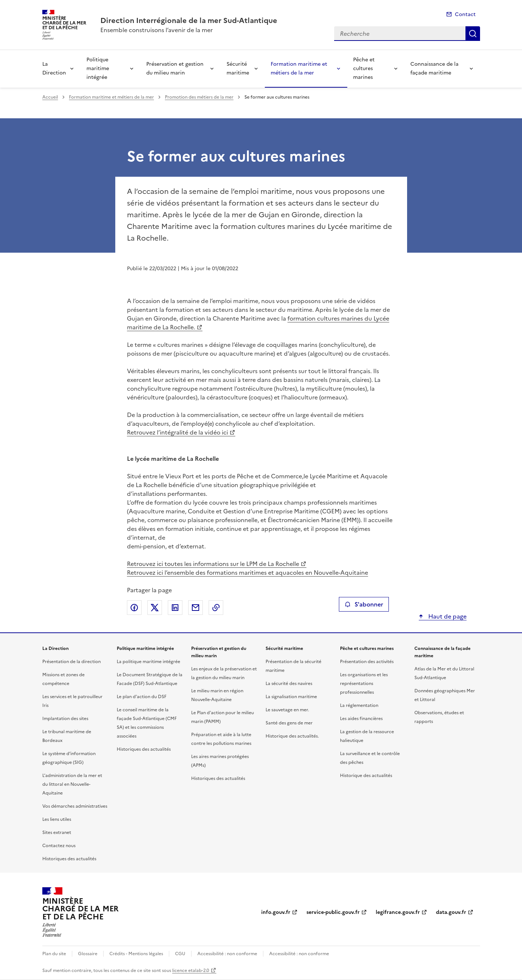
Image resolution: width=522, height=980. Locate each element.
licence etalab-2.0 (191, 971)
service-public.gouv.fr (333, 912)
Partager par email (196, 608)
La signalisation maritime (291, 697)
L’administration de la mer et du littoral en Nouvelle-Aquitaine (72, 784)
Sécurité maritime (238, 68)
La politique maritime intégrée (148, 662)
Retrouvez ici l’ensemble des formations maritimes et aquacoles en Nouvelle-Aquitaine (248, 573)
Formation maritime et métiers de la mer (299, 68)
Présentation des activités (367, 662)
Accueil (50, 97)
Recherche (473, 34)
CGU (180, 954)
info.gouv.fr (276, 912)
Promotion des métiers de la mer (199, 97)
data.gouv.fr (451, 912)
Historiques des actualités (69, 859)
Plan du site (54, 954)
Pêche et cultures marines (364, 68)
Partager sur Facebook (134, 608)
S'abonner (364, 604)
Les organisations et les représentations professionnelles (364, 684)
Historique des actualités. (292, 736)
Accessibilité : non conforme (227, 954)
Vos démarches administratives (75, 806)
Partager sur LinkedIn (175, 608)
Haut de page (447, 616)
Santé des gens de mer (289, 723)
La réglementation (359, 705)
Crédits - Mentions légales (136, 954)
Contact (465, 14)
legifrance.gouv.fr (398, 912)
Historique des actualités (366, 776)
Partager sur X (155, 608)
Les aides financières (361, 719)
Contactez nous (59, 846)
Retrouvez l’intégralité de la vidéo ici (177, 432)
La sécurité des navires (289, 684)
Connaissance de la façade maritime (434, 68)
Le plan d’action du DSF (142, 697)
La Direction (54, 68)
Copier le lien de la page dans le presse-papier (216, 608)
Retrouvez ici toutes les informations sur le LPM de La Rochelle (213, 564)
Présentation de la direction (71, 662)
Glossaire (88, 954)
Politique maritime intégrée (98, 68)
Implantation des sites (65, 719)
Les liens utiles (57, 819)
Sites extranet (57, 832)
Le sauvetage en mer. (287, 710)
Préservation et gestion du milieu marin (175, 68)
